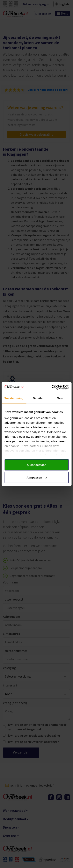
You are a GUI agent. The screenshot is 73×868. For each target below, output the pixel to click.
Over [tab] (60, 398)
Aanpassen (37, 477)
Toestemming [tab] (14, 398)
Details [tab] (38, 398)
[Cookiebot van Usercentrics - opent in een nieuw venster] (52, 387)
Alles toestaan (37, 465)
